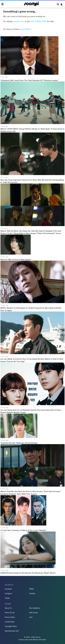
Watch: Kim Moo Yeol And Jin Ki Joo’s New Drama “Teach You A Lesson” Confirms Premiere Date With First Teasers (30, 493)
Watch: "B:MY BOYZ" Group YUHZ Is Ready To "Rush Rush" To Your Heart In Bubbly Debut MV (32, 130)
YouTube (32, 593)
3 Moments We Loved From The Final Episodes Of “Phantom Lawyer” (29, 80)
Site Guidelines (35, 608)
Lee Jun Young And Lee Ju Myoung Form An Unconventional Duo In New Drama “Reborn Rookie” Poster (31, 411)
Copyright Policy (11, 626)
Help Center (34, 613)
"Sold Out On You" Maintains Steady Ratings (19, 443)
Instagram (8, 593)
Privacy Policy (10, 617)
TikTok (31, 589)
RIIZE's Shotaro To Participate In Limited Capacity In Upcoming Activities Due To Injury (31, 309)
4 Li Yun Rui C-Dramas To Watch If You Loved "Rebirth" (23, 530)
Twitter (7, 598)
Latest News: (26, 29)
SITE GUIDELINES (38, 21)
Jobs (31, 617)
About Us (8, 608)
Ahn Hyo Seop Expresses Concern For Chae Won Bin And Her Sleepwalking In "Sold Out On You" (32, 181)
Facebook (8, 589)
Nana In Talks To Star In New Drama (16, 259)
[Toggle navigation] (2, 4)
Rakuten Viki (37, 640)
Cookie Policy (10, 622)
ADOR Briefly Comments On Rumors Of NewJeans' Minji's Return (28, 573)
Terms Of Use (10, 613)
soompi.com (18, 21)
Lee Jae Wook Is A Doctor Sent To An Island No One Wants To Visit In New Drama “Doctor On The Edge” (32, 360)
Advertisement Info (12, 631)
